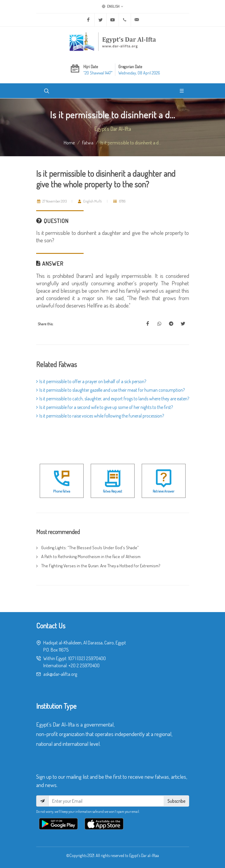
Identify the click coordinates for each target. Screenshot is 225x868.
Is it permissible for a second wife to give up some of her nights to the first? (104, 407)
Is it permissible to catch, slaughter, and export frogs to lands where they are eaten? (113, 399)
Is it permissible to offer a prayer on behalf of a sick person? (91, 381)
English (113, 7)
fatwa (88, 142)
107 (71, 658)
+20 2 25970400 (84, 665)
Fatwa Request (112, 491)
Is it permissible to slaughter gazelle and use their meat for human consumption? (110, 390)
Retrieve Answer (163, 491)
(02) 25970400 (91, 658)
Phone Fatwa (62, 491)
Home (69, 142)
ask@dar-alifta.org (60, 674)
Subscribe (176, 801)
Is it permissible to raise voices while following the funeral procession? (100, 416)
